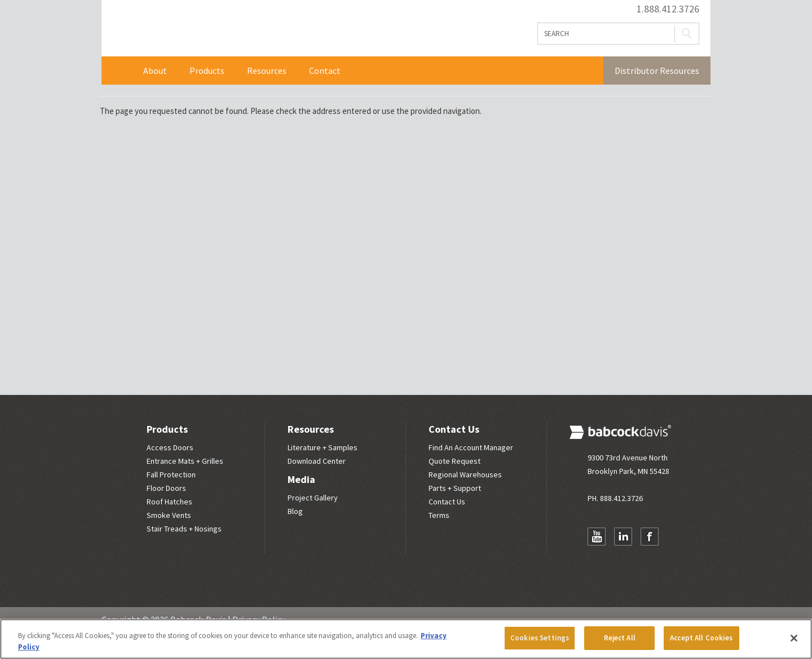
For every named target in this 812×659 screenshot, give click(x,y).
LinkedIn (623, 537)
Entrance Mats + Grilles (185, 461)
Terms (439, 515)
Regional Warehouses (465, 475)
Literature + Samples (323, 447)
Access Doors (170, 447)
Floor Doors (166, 488)
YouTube (597, 537)
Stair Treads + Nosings (184, 529)
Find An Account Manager (471, 447)
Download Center (317, 461)
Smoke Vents (169, 515)
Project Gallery (313, 498)
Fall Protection (171, 475)
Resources (267, 71)
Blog (295, 511)
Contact (325, 71)
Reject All (620, 638)
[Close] (794, 638)
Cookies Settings (540, 638)
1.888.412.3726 (668, 9)
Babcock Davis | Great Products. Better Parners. (252, 28)
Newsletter (597, 559)
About (155, 71)
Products (207, 71)
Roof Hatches (169, 502)
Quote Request (454, 461)
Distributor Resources (657, 71)
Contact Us (454, 429)
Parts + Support (455, 488)
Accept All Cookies (701, 638)
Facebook (650, 537)
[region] (406, 639)
